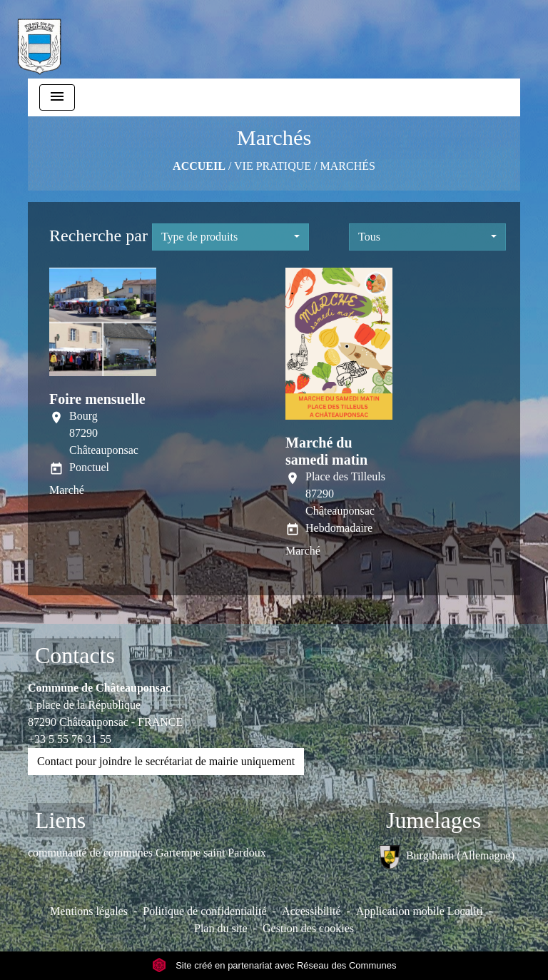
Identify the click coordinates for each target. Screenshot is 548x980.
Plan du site (221, 928)
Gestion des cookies (308, 928)
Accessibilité (311, 911)
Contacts (75, 655)
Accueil (199, 166)
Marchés (348, 166)
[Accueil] (39, 39)
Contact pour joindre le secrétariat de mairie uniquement (166, 761)
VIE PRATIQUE (273, 166)
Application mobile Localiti (420, 911)
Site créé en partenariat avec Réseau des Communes (274, 965)
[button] (230, 237)
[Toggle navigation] (57, 97)
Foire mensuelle (97, 399)
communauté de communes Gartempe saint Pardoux (147, 853)
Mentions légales (89, 911)
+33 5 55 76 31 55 (70, 739)
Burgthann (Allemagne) (447, 857)
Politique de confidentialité (204, 911)
